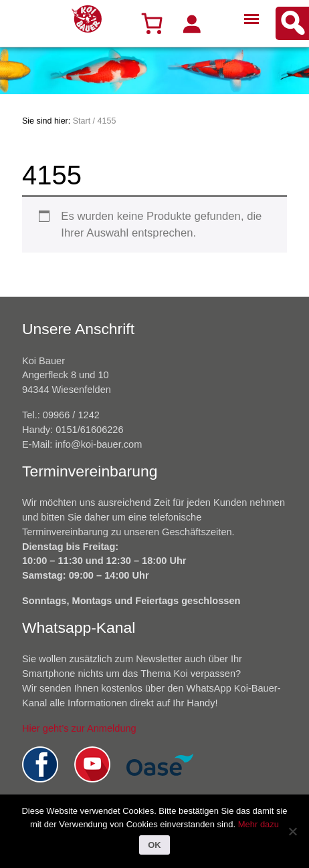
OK (154, 845)
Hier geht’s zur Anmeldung (79, 728)
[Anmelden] (191, 23)
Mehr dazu (259, 824)
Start (82, 121)
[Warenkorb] (152, 23)
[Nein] (292, 831)
